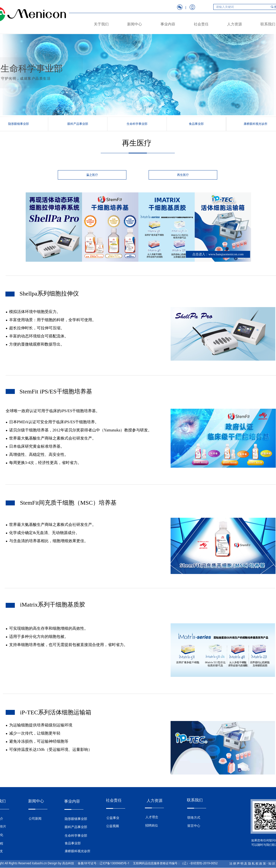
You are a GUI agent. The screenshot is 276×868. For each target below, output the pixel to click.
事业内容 (168, 24)
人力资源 (235, 24)
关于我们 (101, 24)
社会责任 (201, 24)
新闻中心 (135, 24)
